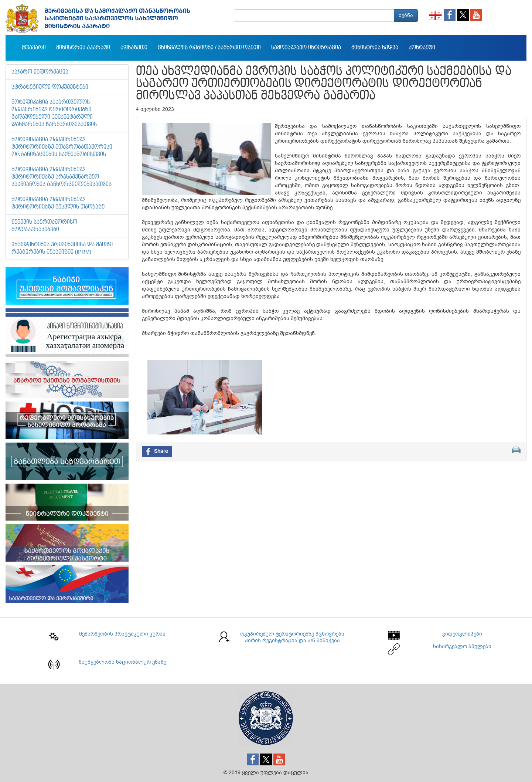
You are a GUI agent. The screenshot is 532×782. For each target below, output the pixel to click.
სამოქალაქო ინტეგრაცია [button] (306, 48)
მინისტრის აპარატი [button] (83, 48)
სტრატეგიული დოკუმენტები (50, 87)
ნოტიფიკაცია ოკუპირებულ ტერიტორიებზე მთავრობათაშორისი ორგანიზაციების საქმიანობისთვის (62, 147)
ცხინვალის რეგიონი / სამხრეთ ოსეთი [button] (209, 48)
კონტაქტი (422, 48)
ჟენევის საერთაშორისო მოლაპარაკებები (44, 226)
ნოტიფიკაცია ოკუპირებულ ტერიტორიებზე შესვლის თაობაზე (58, 203)
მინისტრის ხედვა (375, 48)
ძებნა (406, 15)
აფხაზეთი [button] (134, 48)
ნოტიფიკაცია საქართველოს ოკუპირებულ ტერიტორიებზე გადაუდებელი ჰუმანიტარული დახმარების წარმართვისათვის (54, 114)
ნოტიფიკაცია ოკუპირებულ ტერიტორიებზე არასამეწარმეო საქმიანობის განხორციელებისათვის (62, 177)
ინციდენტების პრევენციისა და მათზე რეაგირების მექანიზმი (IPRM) (62, 248)
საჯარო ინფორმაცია (40, 72)
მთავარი (34, 48)
